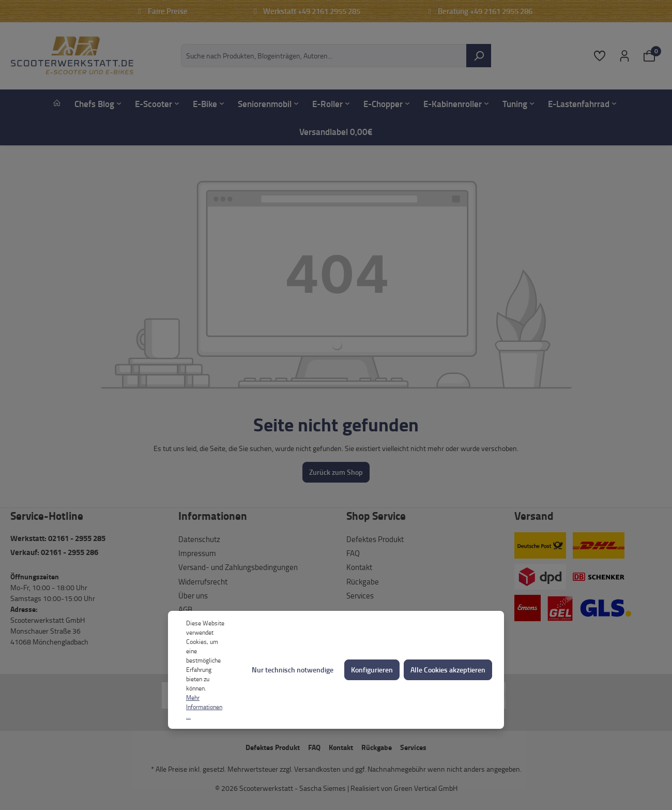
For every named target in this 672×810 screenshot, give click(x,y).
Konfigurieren (372, 670)
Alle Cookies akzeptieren (448, 670)
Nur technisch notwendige (293, 670)
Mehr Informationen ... (204, 707)
